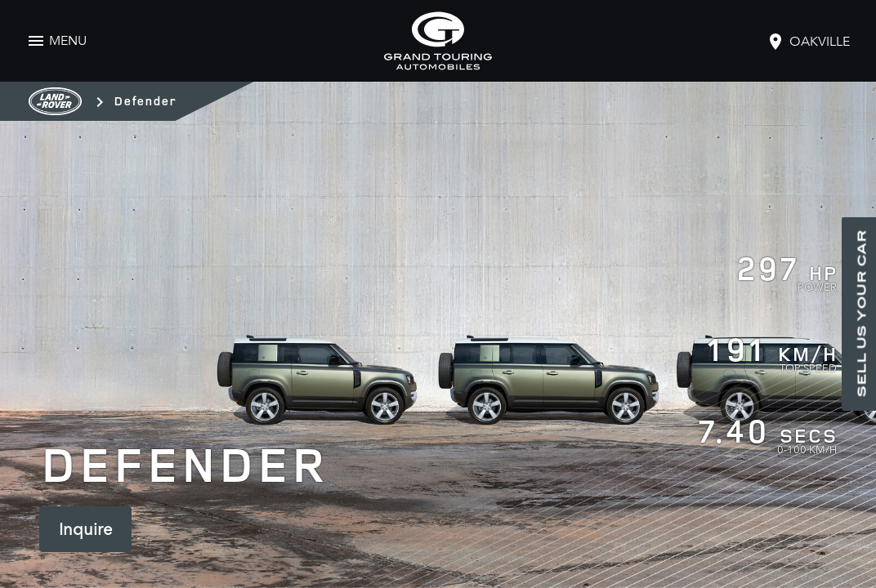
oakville (820, 41)
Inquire (85, 529)
